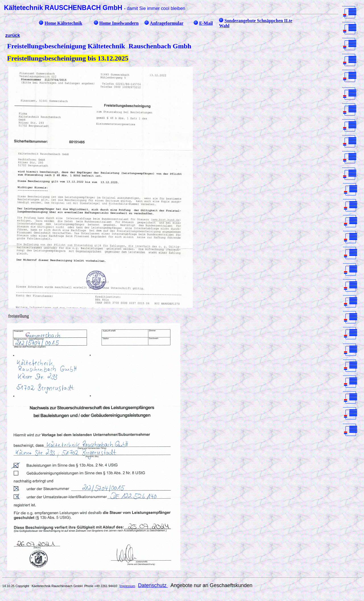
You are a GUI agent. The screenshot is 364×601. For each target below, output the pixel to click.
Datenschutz (153, 585)
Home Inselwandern (119, 23)
